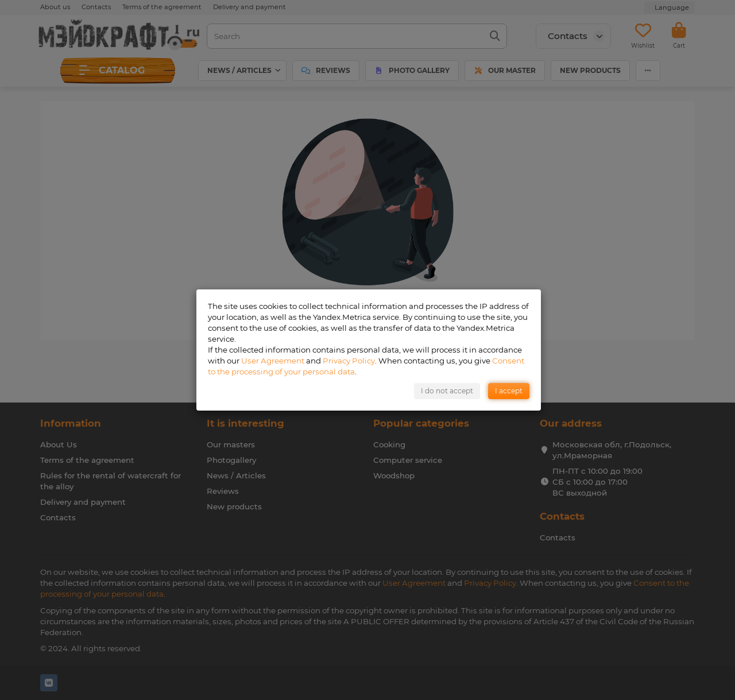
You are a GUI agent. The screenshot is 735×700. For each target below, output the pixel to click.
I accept (509, 391)
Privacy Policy (349, 361)
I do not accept (447, 391)
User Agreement (273, 361)
